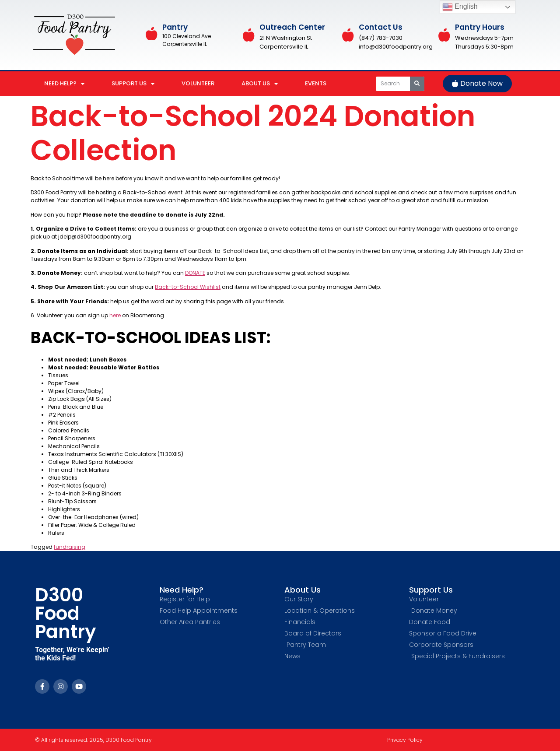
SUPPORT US (133, 84)
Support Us (431, 590)
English (460, 7)
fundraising (70, 547)
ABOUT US (260, 84)
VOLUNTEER (198, 83)
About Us (303, 590)
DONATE (195, 273)
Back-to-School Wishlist (188, 287)
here (115, 315)
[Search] (417, 84)
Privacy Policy (405, 740)
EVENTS (316, 83)
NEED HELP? (64, 84)
